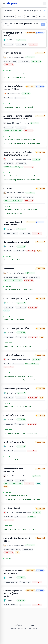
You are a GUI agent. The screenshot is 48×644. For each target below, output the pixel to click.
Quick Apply (31, 16)
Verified (21, 16)
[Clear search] (41, 11)
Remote (42, 16)
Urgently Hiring (9, 16)
